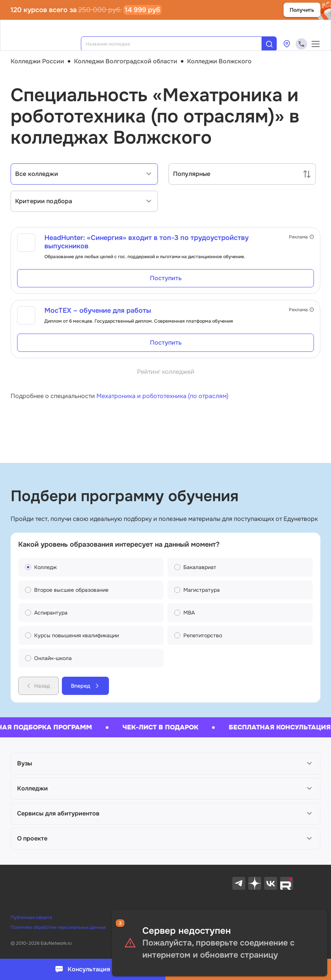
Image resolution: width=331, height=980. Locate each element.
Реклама (301, 237)
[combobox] (177, 44)
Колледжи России (37, 61)
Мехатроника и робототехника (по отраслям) (162, 396)
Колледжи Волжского (219, 61)
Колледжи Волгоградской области (126, 61)
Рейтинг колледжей (166, 372)
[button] (165, 764)
